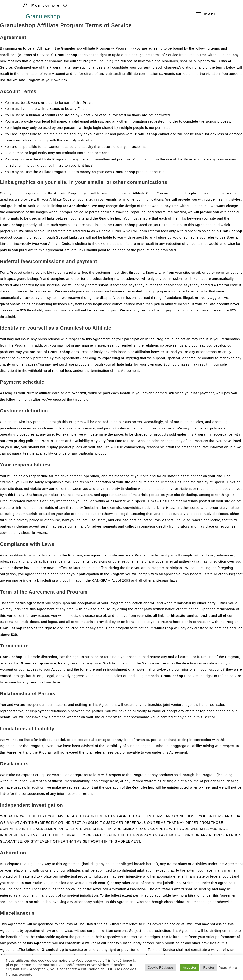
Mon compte (46, 5)
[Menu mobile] (205, 14)
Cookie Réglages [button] (161, 968)
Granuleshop (43, 16)
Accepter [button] (189, 968)
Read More (228, 968)
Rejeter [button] (209, 968)
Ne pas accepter (20, 975)
